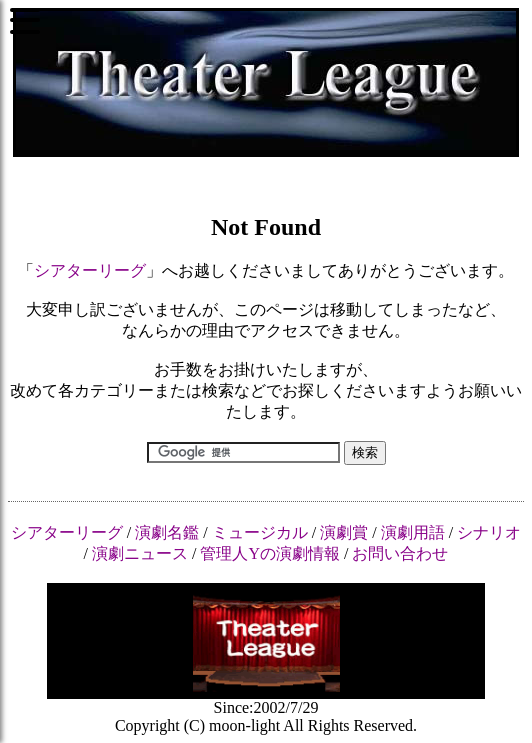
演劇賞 (344, 532)
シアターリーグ (90, 270)
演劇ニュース (140, 553)
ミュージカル (260, 532)
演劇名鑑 (167, 532)
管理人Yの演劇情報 (270, 553)
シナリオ (489, 532)
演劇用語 (413, 532)
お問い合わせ (400, 553)
